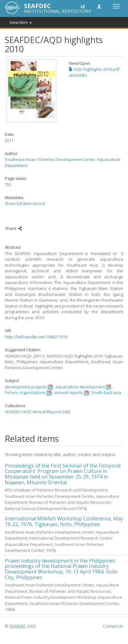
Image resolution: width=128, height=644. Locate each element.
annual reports (69, 392)
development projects (26, 387)
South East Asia (106, 392)
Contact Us (113, 626)
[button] (83, 6)
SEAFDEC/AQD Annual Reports (33, 412)
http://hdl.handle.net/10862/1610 (36, 337)
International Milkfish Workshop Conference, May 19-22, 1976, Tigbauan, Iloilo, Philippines (64, 521)
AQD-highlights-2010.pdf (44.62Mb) (94, 72)
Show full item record (25, 203)
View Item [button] (21, 22)
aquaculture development (80, 387)
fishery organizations (25, 392)
